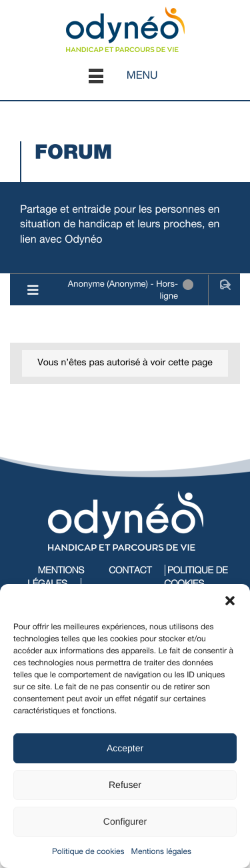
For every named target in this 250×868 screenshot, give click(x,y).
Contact (130, 570)
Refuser (125, 785)
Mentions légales (161, 851)
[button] (230, 601)
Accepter (125, 748)
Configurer (125, 821)
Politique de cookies (88, 851)
